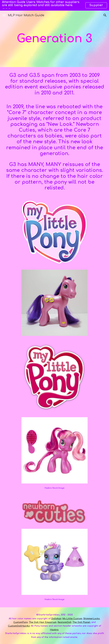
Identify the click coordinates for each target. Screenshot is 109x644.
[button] (4, 15)
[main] (54, 39)
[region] (54, 5)
